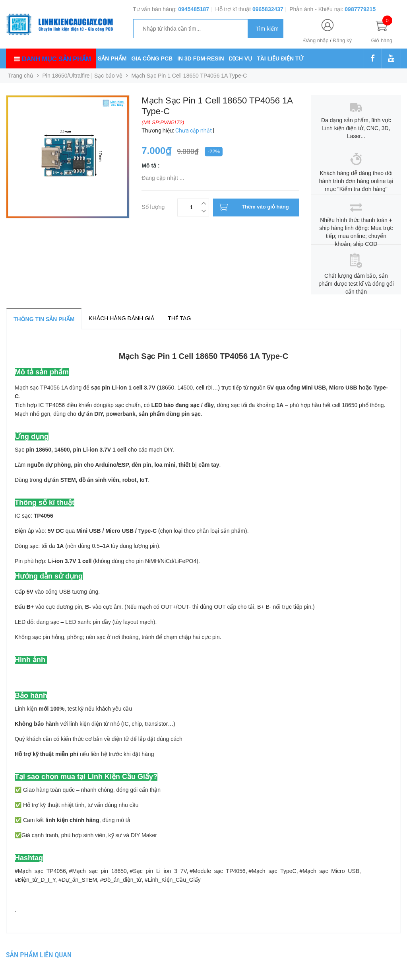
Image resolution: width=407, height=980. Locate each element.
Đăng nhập (316, 40)
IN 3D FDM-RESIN (201, 58)
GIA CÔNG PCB (152, 58)
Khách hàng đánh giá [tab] (121, 318)
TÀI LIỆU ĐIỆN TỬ (280, 58)
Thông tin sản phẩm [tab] (44, 319)
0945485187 (194, 9)
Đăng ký (342, 40)
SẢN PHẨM (112, 58)
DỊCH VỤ (241, 58)
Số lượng (153, 206)
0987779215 (360, 9)
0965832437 (268, 9)
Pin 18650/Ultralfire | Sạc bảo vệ (82, 76)
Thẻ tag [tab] (179, 318)
